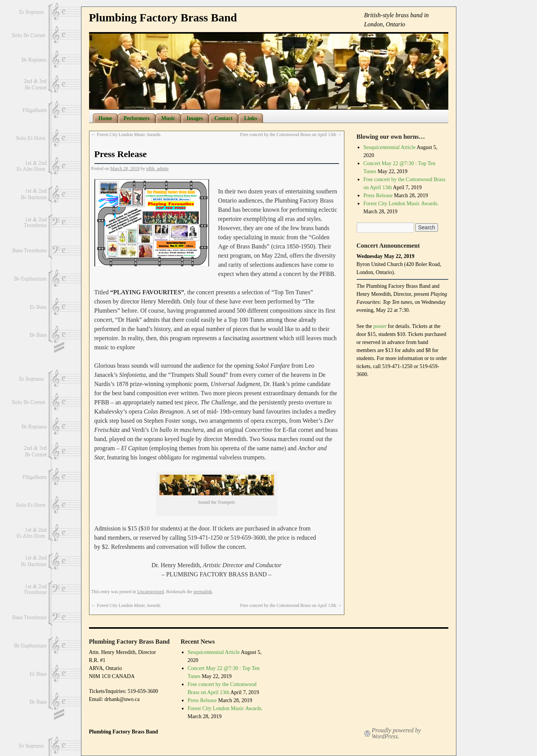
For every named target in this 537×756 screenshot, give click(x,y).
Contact (223, 118)
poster (381, 326)
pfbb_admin (157, 169)
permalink (203, 592)
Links (250, 118)
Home (105, 118)
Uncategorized (151, 592)
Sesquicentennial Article (389, 147)
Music (168, 118)
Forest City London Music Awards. (127, 135)
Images (195, 118)
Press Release (378, 195)
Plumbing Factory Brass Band (163, 17)
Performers (136, 118)
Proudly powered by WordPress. (397, 733)
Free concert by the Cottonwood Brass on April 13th (291, 135)
